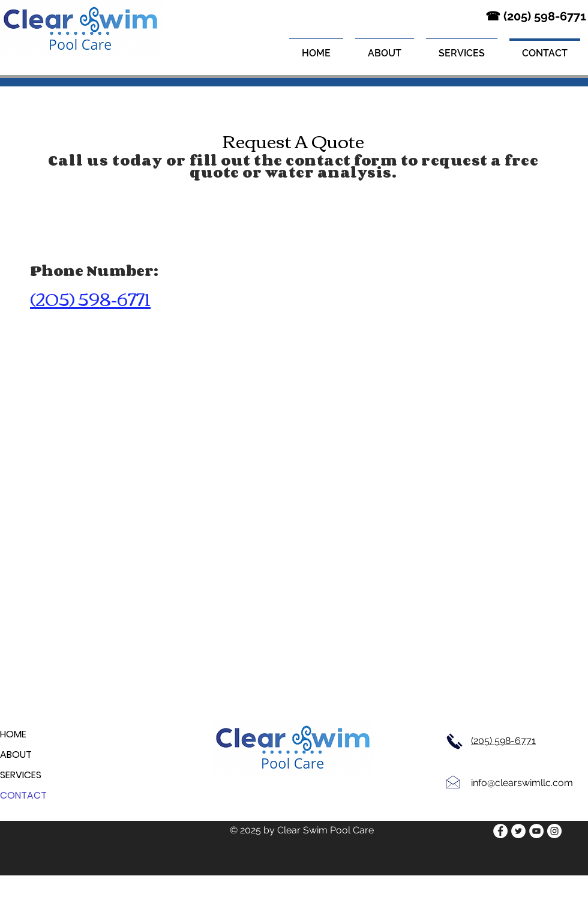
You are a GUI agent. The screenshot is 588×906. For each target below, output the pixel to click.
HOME (13, 734)
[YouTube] (536, 831)
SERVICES (21, 775)
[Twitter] (518, 831)
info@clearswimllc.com (522, 783)
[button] (462, 48)
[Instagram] (554, 831)
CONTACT (23, 795)
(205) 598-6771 (503, 741)
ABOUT (16, 754)
